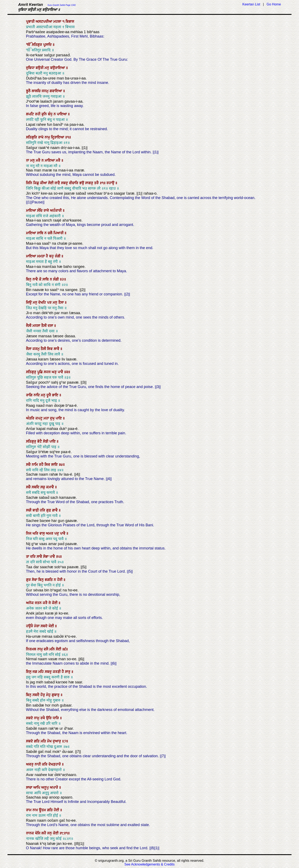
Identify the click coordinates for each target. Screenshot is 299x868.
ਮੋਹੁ (49, 695)
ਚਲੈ (51, 233)
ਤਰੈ (97, 183)
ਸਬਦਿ (36, 487)
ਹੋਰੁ (43, 695)
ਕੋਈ (55, 603)
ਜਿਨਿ (30, 183)
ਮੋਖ (50, 741)
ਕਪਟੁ (39, 418)
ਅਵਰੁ (30, 764)
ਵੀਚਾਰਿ (74, 183)
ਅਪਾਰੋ (54, 787)
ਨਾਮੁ (48, 137)
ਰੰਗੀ (58, 256)
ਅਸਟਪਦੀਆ (44, 21)
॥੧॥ (103, 183)
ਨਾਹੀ (38, 764)
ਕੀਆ (44, 183)
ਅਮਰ (50, 533)
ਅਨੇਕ (30, 603)
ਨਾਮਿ (35, 465)
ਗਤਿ (37, 741)
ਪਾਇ (59, 418)
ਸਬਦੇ (45, 626)
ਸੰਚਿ (40, 210)
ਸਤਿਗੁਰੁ (32, 372)
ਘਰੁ (55, 372)
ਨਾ (28, 160)
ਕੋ (41, 279)
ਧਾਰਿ (56, 718)
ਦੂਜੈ (49, 395)
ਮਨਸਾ (37, 326)
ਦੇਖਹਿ (43, 302)
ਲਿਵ (50, 349)
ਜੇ (50, 603)
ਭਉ (82, 183)
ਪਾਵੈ (61, 372)
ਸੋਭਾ (46, 557)
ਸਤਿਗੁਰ (38, 45)
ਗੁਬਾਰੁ (56, 695)
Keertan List (251, 4)
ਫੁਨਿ (45, 114)
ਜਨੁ (50, 833)
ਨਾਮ (36, 810)
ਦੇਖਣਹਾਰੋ (55, 764)
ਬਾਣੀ (36, 510)
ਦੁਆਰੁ (57, 741)
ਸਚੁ (43, 487)
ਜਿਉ (29, 302)
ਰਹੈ (42, 465)
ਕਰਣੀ (57, 672)
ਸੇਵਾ (35, 580)
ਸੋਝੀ (46, 441)
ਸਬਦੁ (65, 183)
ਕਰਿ (45, 764)
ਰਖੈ (43, 718)
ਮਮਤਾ (41, 256)
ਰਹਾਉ (111, 183)
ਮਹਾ (47, 418)
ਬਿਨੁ (29, 279)
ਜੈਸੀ (29, 326)
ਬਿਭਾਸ (70, 21)
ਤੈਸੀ (44, 326)
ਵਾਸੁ (43, 533)
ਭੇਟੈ (40, 441)
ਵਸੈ (47, 649)
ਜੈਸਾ (29, 349)
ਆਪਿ (37, 787)
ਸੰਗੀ (56, 279)
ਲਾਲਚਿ (37, 91)
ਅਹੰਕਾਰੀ (56, 210)
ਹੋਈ (60, 580)
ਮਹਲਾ (58, 21)
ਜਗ (35, 672)
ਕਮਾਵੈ (51, 487)
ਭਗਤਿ (49, 580)
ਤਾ (28, 557)
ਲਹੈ (44, 833)
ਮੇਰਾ (37, 626)
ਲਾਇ (55, 465)
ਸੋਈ (51, 183)
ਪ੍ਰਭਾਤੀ (31, 21)
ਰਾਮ (29, 810)
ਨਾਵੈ (36, 279)
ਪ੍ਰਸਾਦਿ (48, 45)
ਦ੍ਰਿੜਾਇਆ (58, 137)
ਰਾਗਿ (30, 395)
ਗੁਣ (49, 510)
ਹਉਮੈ (30, 626)
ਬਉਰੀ (40, 68)
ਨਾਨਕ (31, 833)
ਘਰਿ (36, 533)
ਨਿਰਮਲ (32, 649)
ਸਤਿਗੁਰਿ (32, 137)
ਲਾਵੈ (57, 349)
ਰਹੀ (38, 114)
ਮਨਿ (53, 649)
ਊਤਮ (43, 810)
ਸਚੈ (29, 465)
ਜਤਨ (39, 603)
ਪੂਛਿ (41, 372)
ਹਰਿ (43, 510)
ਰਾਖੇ (41, 137)
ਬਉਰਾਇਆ (58, 68)
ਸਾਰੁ (68, 672)
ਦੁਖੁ (53, 418)
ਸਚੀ (29, 510)
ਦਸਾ (51, 326)
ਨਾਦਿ (37, 395)
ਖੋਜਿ (38, 833)
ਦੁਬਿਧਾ (31, 68)
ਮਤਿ (44, 741)
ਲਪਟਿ (31, 114)
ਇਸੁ (29, 672)
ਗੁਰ (29, 580)
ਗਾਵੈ (55, 510)
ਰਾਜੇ (47, 210)
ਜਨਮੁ (46, 91)
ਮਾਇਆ (50, 160)
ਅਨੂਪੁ (46, 787)
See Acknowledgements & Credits (149, 864)
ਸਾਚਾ (30, 787)
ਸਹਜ (48, 372)
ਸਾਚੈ (40, 557)
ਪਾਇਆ (62, 114)
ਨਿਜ (29, 533)
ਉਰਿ (49, 718)
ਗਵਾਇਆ (56, 91)
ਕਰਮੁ (37, 349)
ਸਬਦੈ (36, 695)
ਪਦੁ (57, 533)
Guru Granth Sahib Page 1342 (62, 5)
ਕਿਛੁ (37, 183)
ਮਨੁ (47, 68)
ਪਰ (50, 302)
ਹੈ (48, 256)
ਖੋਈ (52, 626)
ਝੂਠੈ (29, 91)
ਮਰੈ (39, 160)
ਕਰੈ (46, 603)
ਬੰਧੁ (51, 114)
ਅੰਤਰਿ (31, 418)
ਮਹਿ (42, 672)
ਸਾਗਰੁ (90, 183)
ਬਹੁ (52, 256)
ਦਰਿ (33, 557)
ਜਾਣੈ (58, 183)
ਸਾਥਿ (41, 233)
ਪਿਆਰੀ (59, 233)
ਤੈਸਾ (62, 302)
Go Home (274, 4)
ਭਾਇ (56, 395)
